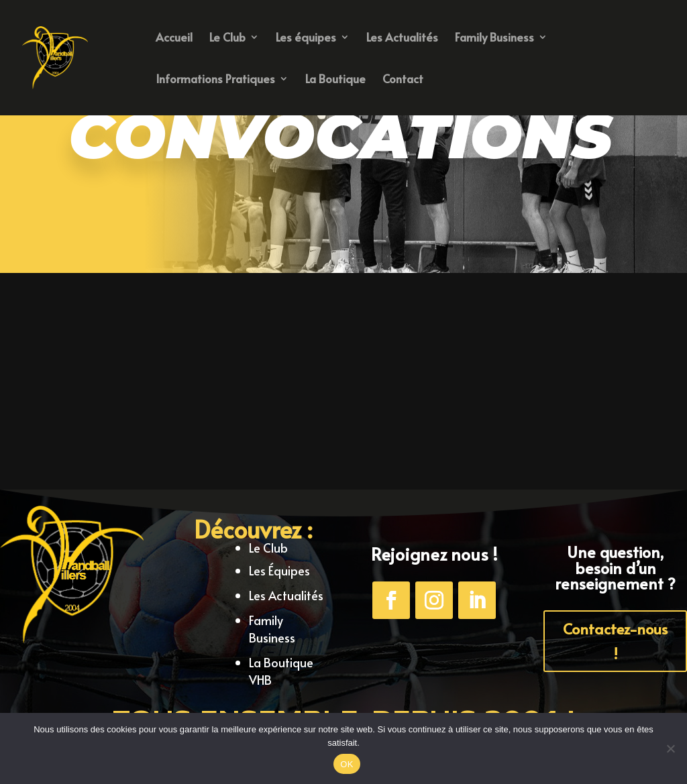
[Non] (670, 748)
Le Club (227, 39)
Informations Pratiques (215, 80)
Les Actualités (402, 39)
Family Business (494, 39)
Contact (403, 80)
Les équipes (306, 39)
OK (347, 764)
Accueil (174, 39)
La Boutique (335, 80)
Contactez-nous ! (615, 641)
